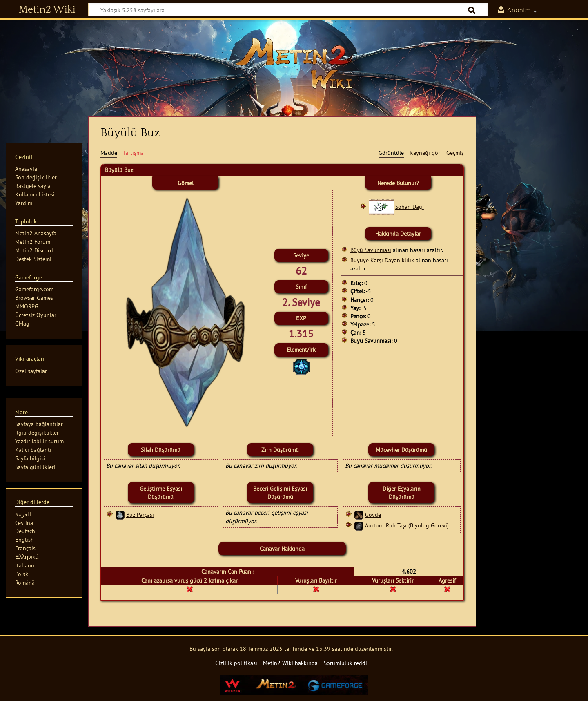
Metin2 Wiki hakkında (290, 663)
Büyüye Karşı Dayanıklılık (382, 260)
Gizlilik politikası (236, 663)
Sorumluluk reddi (345, 663)
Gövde (373, 515)
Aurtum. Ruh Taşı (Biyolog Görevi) (407, 525)
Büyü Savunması (371, 250)
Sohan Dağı (410, 207)
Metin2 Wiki (47, 10)
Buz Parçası (140, 515)
